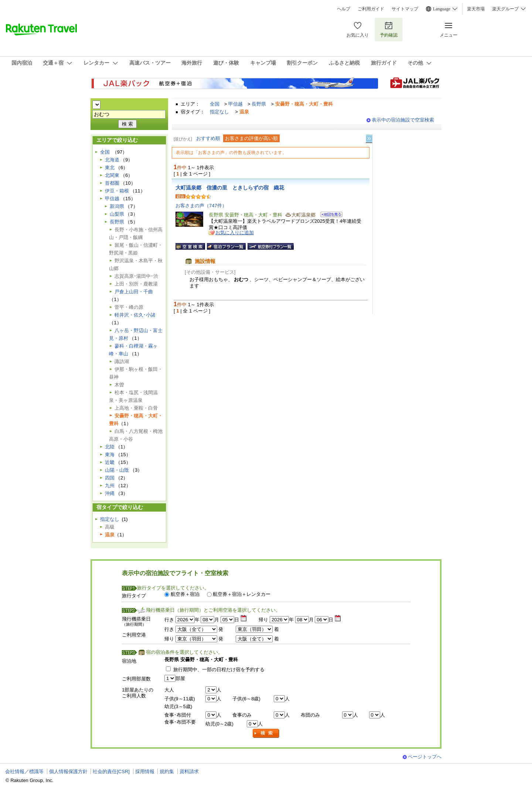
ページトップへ (425, 757)
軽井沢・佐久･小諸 (135, 315)
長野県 (259, 104)
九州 (110, 486)
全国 (215, 104)
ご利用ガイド (371, 9)
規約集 (167, 771)
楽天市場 (476, 9)
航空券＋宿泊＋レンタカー (242, 594)
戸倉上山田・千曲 (134, 292)
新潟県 (117, 206)
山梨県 (117, 214)
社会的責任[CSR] (111, 771)
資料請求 (189, 771)
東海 (110, 455)
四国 (110, 478)
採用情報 (145, 771)
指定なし (219, 112)
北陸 (110, 447)
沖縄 (110, 493)
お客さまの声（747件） (201, 206)
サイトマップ (405, 9)
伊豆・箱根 (117, 191)
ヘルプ (344, 9)
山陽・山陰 (117, 470)
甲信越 (236, 104)
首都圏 (112, 183)
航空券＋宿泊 (185, 594)
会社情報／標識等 (24, 771)
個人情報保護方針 (68, 771)
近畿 (110, 462)
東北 (110, 168)
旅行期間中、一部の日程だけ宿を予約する (219, 670)
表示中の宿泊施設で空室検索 (403, 120)
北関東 (112, 175)
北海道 (112, 160)
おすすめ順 (208, 138)
